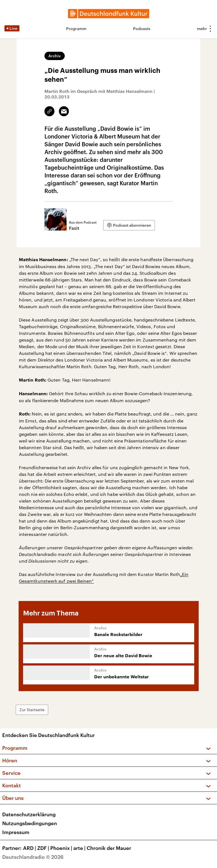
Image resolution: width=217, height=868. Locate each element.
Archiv (55, 56)
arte (80, 848)
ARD (30, 848)
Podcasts (142, 29)
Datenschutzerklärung (29, 814)
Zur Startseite (32, 710)
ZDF (44, 848)
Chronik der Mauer (109, 848)
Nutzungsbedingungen (30, 823)
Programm (76, 29)
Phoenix (62, 848)
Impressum (16, 832)
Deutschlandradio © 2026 (33, 857)
